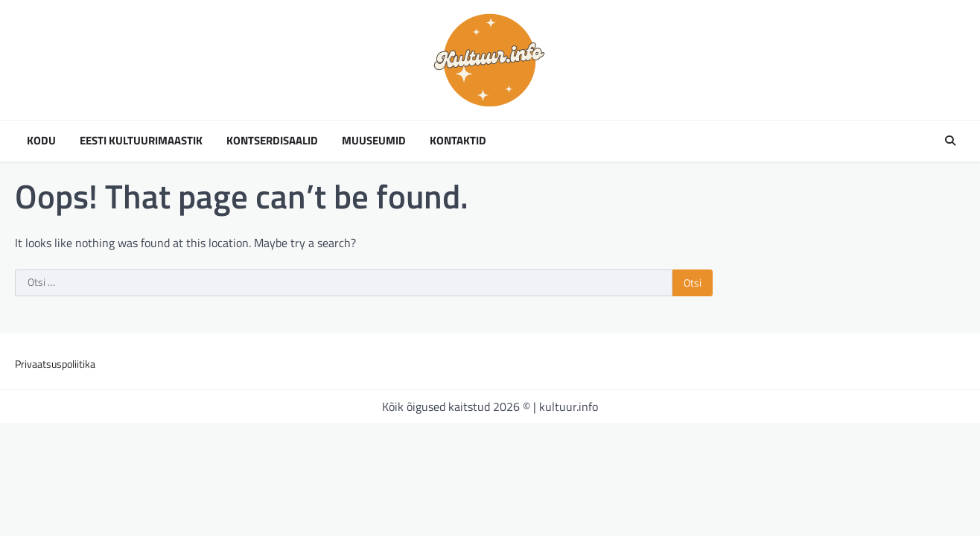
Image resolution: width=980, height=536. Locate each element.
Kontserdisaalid (272, 141)
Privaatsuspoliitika (55, 364)
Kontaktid (458, 141)
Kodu (41, 141)
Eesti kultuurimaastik (141, 141)
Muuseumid (374, 141)
